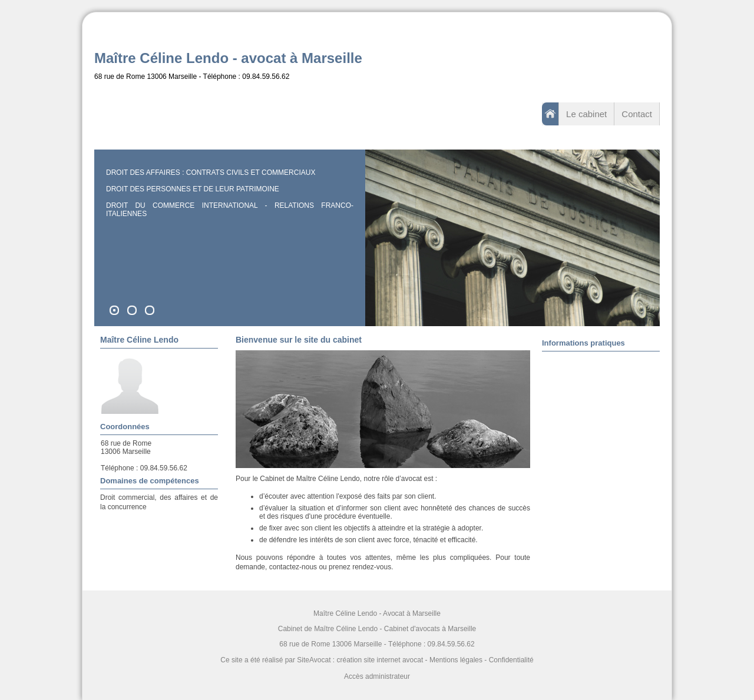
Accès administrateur (377, 676)
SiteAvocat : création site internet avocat (360, 660)
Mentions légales (456, 660)
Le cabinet (586, 114)
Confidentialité (511, 660)
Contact (637, 114)
